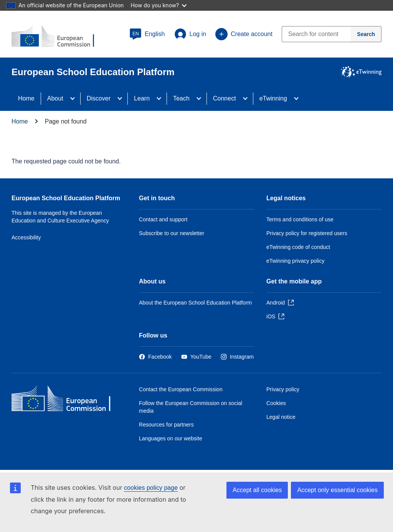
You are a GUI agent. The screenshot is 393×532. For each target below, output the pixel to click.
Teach (181, 98)
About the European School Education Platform (195, 303)
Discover (99, 98)
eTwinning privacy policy (295, 261)
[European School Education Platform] (58, 37)
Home (26, 98)
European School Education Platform (66, 198)
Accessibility (26, 237)
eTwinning (273, 98)
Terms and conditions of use (300, 219)
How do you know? (159, 5)
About (55, 98)
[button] (147, 34)
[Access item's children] (75, 99)
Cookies (276, 403)
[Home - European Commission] (67, 400)
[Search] (366, 34)
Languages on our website (171, 438)
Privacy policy (283, 389)
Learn (142, 98)
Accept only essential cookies (337, 490)
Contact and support (163, 219)
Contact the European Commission (181, 389)
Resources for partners (166, 425)
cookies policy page (151, 488)
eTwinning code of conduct (298, 247)
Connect (225, 98)
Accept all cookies (257, 490)
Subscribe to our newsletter (172, 233)
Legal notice (281, 417)
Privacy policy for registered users (307, 233)
